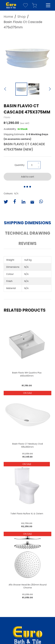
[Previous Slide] (5, 89)
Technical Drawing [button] (28, 233)
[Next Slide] (50, 89)
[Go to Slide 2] (34, 89)
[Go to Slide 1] (21, 89)
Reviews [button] (27, 244)
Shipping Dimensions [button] (27, 223)
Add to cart (28, 177)
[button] (27, 57)
